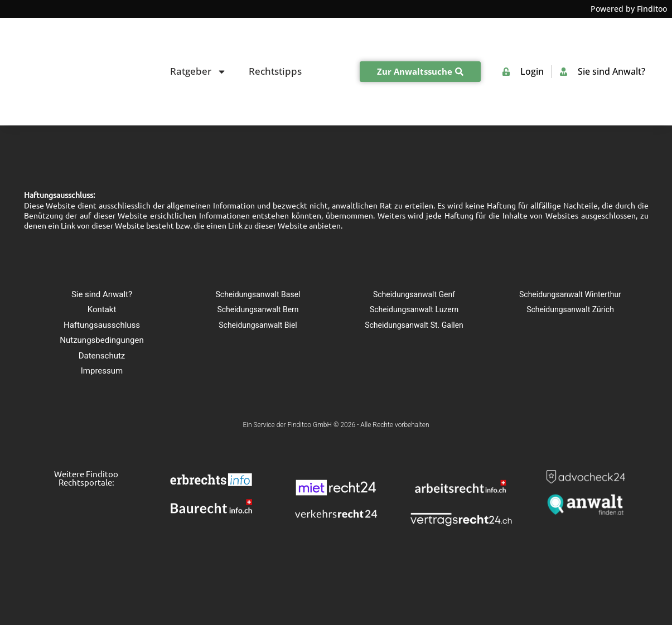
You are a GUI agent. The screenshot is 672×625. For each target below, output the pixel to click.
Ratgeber (198, 39)
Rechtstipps (275, 39)
